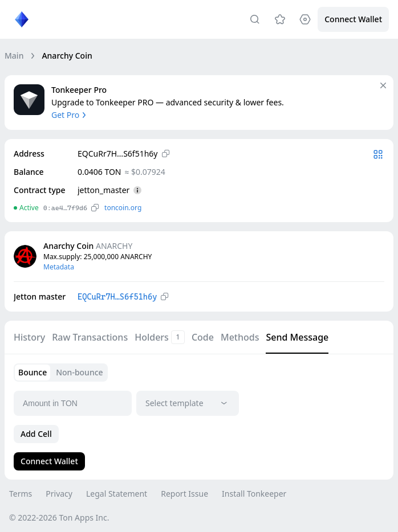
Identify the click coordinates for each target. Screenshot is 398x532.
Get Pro (70, 115)
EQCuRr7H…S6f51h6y (117, 297)
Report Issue (184, 494)
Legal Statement (117, 494)
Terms (21, 494)
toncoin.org (123, 208)
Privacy (59, 494)
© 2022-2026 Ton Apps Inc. (59, 517)
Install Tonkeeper (254, 494)
